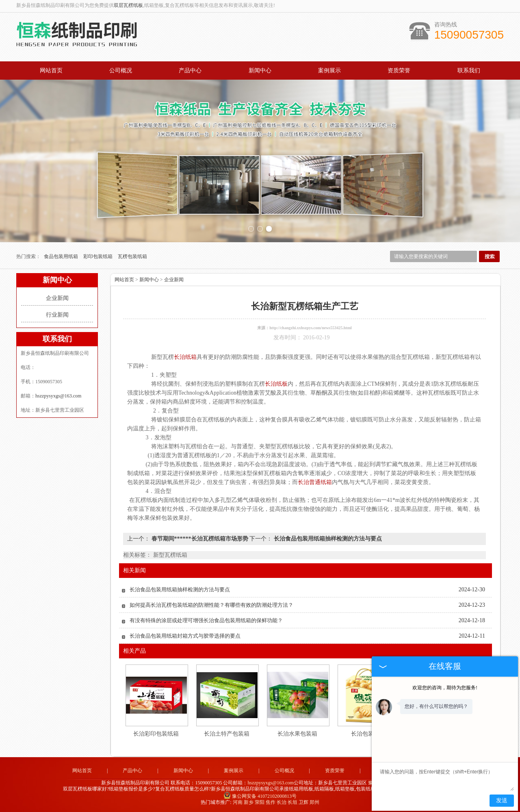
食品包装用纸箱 (62, 256)
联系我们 (469, 71)
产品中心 (190, 71)
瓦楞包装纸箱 (132, 256)
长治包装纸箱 (368, 734)
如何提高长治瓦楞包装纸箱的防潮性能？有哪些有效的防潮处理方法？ (211, 605)
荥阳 (260, 802)
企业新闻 (57, 298)
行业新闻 (57, 315)
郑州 (314, 802)
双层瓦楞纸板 (128, 5)
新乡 (249, 802)
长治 (282, 802)
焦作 (271, 802)
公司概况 (121, 71)
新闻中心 (260, 71)
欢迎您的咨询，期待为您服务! (445, 688)
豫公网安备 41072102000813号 (260, 796)
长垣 (292, 802)
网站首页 (51, 71)
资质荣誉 (399, 71)
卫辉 (303, 802)
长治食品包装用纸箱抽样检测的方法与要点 (327, 539)
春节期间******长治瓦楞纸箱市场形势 (200, 539)
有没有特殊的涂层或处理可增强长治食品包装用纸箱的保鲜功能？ (206, 620)
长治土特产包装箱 (227, 734)
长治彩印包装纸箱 (156, 734)
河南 (238, 802)
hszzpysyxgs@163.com (58, 396)
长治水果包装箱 (297, 734)
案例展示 (329, 71)
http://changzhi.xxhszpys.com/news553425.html (311, 328)
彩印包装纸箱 (99, 256)
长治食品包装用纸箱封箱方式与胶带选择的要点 (185, 636)
